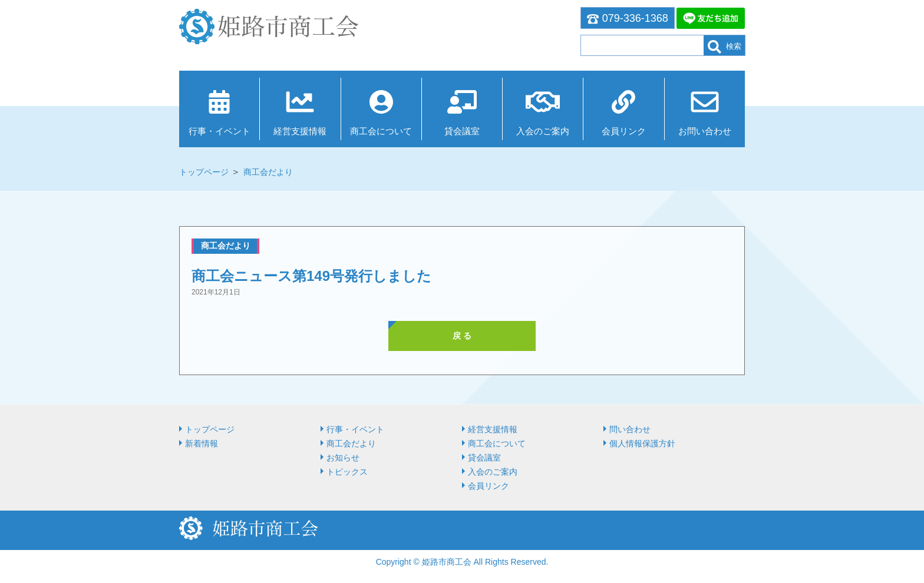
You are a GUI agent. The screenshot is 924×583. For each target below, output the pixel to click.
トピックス (347, 472)
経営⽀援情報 (300, 131)
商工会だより (268, 172)
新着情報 (202, 443)
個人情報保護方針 (642, 443)
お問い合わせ (705, 131)
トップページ (204, 172)
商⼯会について (381, 131)
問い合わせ (630, 429)
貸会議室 (462, 131)
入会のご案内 (543, 131)
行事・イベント (220, 131)
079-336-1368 (628, 18)
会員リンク (624, 131)
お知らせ (343, 458)
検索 (725, 47)
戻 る (462, 336)
